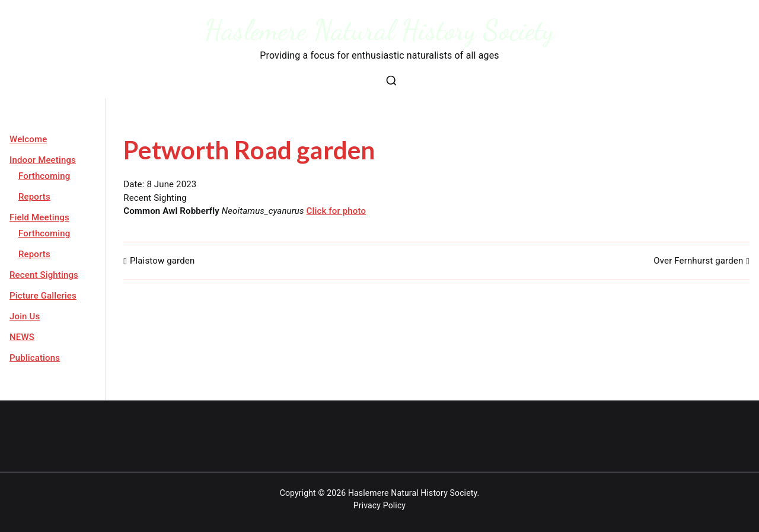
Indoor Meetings (43, 160)
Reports (34, 197)
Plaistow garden (162, 261)
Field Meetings (39, 217)
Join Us (25, 316)
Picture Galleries (43, 296)
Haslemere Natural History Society (380, 30)
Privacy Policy (379, 505)
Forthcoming (44, 176)
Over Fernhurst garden (698, 261)
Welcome (28, 139)
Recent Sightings (44, 275)
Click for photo (337, 211)
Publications (35, 358)
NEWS (22, 337)
